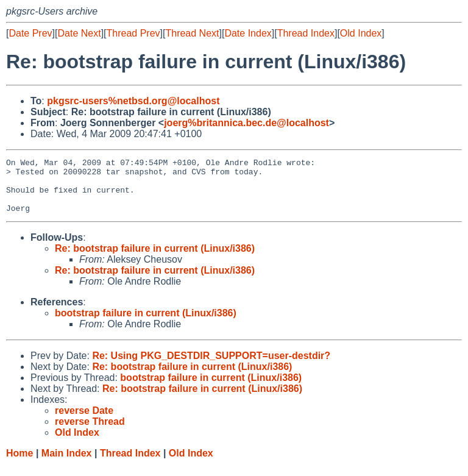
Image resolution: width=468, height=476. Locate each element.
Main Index (67, 464)
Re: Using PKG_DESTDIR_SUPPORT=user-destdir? (211, 367)
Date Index (248, 33)
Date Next (79, 33)
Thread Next (192, 33)
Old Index (361, 33)
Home (19, 464)
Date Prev (30, 33)
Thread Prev (133, 33)
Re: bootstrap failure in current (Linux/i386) (155, 259)
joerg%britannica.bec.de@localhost (246, 123)
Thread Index (306, 33)
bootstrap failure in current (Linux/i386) (146, 324)
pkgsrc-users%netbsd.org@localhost (133, 101)
